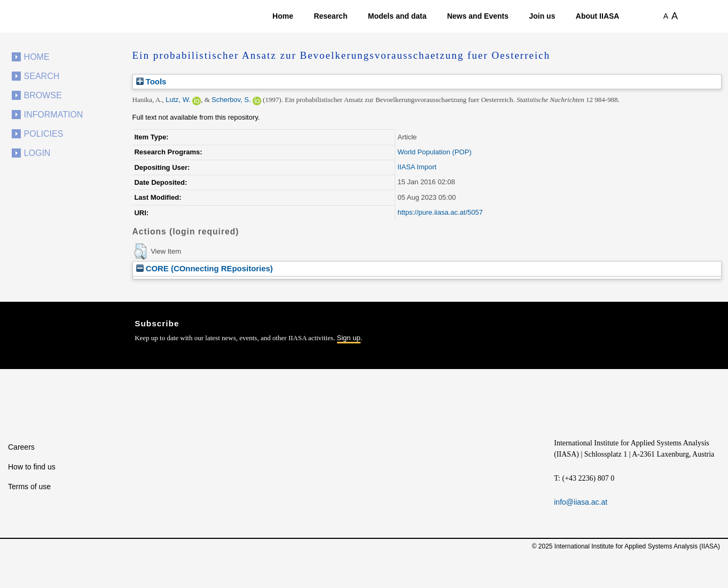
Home (283, 16)
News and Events (478, 16)
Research (330, 16)
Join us (542, 16)
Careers (21, 447)
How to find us (32, 467)
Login (37, 153)
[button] (140, 252)
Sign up (349, 338)
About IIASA (598, 16)
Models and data (397, 16)
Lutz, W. (178, 100)
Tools (151, 81)
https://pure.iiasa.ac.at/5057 (440, 212)
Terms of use (29, 487)
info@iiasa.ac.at (581, 502)
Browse (43, 95)
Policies (44, 134)
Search (42, 76)
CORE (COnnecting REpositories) (205, 268)
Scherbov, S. (231, 100)
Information (54, 115)
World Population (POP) (435, 152)
